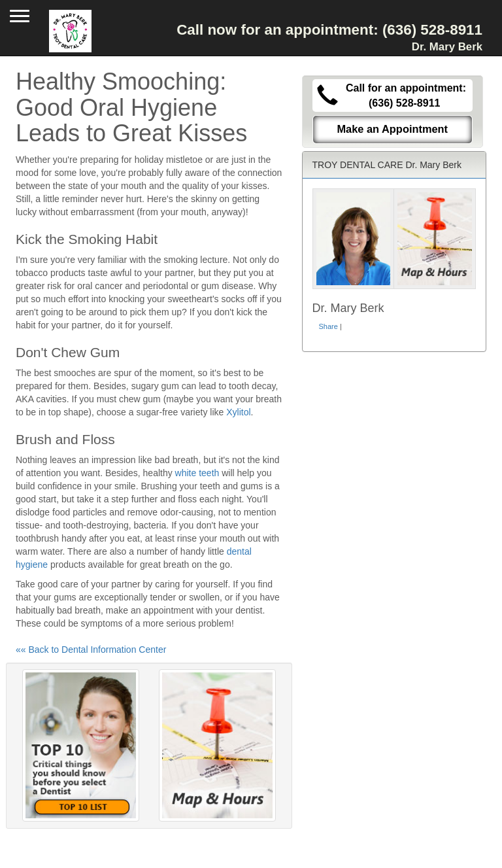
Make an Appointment (392, 129)
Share (328, 326)
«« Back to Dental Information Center (91, 650)
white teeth (197, 473)
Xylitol (238, 412)
